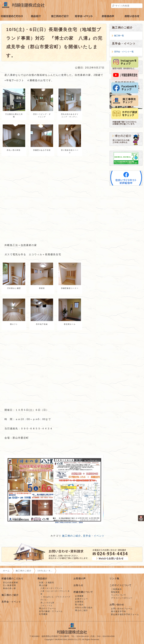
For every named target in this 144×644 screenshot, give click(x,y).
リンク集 (114, 578)
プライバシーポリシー (122, 598)
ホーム (6, 571)
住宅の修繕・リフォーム (51, 611)
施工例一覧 (119, 36)
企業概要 (79, 596)
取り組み (79, 605)
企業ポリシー (81, 599)
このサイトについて (121, 585)
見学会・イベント (84, 16)
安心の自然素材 (10, 583)
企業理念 (79, 602)
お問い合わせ (117, 605)
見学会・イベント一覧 (124, 52)
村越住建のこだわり (12, 16)
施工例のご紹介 (60, 16)
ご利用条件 (116, 589)
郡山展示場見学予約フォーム (125, 614)
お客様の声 (108, 16)
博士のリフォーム (48, 608)
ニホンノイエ (46, 606)
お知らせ (78, 585)
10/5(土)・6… (45, 571)
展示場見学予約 (118, 611)
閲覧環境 (115, 592)
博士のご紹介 (81, 610)
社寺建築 (43, 614)
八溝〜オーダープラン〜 (51, 588)
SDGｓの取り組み (84, 608)
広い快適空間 (9, 585)
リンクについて (118, 595)
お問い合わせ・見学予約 (132, 16)
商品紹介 (36, 16)
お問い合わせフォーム (122, 609)
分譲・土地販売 (46, 583)
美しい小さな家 (47, 603)
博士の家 (43, 585)
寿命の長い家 (9, 588)
